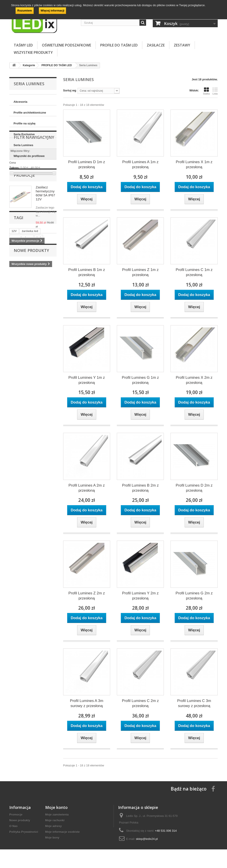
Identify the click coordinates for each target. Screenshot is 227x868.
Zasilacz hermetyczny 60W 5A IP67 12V (45, 244)
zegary (16, 348)
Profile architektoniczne (30, 113)
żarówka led (30, 321)
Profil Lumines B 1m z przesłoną (87, 272)
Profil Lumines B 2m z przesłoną (140, 488)
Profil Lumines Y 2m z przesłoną (140, 596)
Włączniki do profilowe (29, 156)
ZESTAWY (182, 45)
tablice (16, 335)
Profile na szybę (24, 123)
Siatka (206, 91)
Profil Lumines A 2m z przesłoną (87, 488)
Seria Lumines (23, 145)
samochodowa (22, 328)
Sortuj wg (70, 90)
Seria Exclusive (24, 134)
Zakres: (14, 203)
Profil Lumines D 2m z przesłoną (194, 488)
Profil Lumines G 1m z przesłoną (140, 380)
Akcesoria (20, 102)
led (39, 328)
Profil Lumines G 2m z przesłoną (194, 596)
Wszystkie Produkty (33, 52)
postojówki (19, 341)
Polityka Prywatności (24, 832)
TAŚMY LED (23, 45)
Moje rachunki (55, 820)
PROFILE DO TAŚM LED (119, 45)
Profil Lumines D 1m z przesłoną (87, 164)
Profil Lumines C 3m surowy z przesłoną (194, 703)
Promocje (24, 226)
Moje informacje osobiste (63, 832)
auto (40, 335)
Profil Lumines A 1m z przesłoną (140, 164)
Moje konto (56, 807)
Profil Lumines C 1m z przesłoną (194, 272)
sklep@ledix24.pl (147, 839)
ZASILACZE (156, 45)
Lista (215, 91)
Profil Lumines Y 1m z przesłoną (87, 380)
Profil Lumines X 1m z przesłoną (194, 164)
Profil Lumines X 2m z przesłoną (194, 380)
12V (14, 321)
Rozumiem (25, 11)
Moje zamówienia (57, 815)
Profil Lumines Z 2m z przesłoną (87, 596)
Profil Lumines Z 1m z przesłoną (140, 272)
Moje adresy (54, 826)
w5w (29, 335)
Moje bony (52, 838)
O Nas (14, 826)
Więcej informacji (52, 11)
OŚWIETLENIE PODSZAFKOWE (67, 45)
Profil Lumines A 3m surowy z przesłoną (87, 703)
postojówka (40, 341)
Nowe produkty (31, 365)
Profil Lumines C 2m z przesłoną (140, 703)
